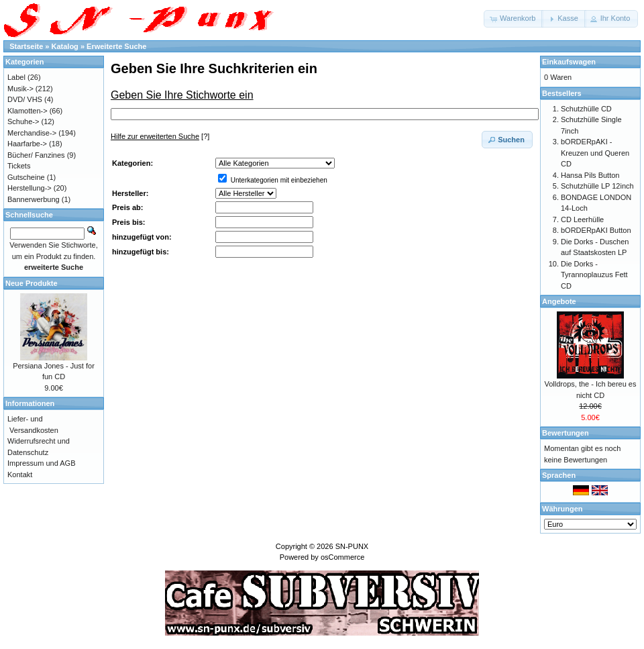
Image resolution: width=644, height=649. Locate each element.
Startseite (26, 46)
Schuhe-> (23, 121)
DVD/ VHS (25, 99)
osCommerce (342, 557)
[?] (160, 136)
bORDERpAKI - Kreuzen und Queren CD (595, 153)
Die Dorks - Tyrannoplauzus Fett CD (594, 275)
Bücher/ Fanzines (36, 155)
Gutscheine (26, 177)
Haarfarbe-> (27, 144)
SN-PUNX (352, 546)
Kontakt (20, 475)
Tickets (19, 166)
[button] (514, 19)
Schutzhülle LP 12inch (597, 186)
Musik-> (20, 89)
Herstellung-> (30, 188)
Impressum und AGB (42, 463)
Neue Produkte (32, 283)
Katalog (65, 46)
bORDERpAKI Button (596, 230)
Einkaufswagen (569, 62)
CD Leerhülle (582, 219)
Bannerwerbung (34, 199)
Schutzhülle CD (586, 109)
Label (16, 77)
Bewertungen (566, 433)
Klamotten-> (28, 111)
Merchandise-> (32, 133)
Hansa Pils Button (590, 175)
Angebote (559, 301)
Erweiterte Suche (116, 46)
